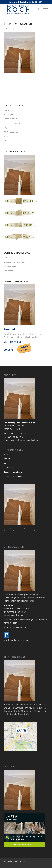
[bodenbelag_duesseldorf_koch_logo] (22, 10)
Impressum (9, 468)
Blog (6, 128)
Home (6, 110)
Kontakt (7, 136)
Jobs (6, 141)
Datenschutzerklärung (13, 472)
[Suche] (38, 10)
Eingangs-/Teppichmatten (14, 262)
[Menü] (44, 10)
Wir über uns (9, 114)
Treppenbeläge (10, 266)
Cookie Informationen (13, 476)
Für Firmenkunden (11, 132)
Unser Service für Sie (12, 123)
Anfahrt (7, 459)
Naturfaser (8, 271)
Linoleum (8, 257)
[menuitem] (38, 10)
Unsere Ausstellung (12, 119)
